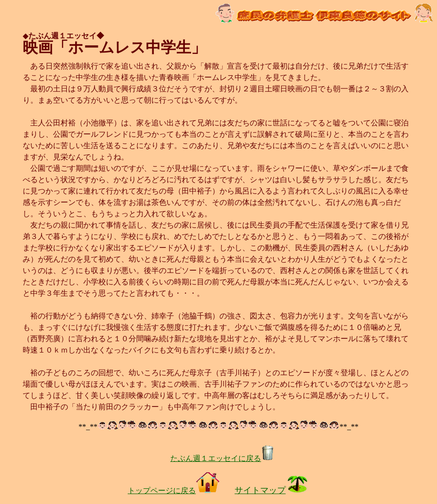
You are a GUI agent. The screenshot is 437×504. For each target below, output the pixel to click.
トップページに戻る (174, 491)
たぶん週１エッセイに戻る (222, 458)
